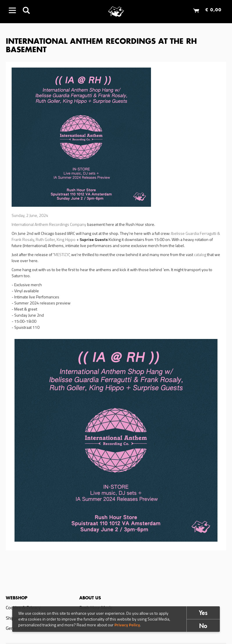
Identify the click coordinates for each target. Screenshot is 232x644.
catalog (200, 254)
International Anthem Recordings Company (49, 224)
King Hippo (66, 239)
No (203, 626)
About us (90, 598)
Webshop (17, 598)
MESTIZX (62, 254)
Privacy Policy (127, 625)
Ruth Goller (45, 239)
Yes (203, 613)
